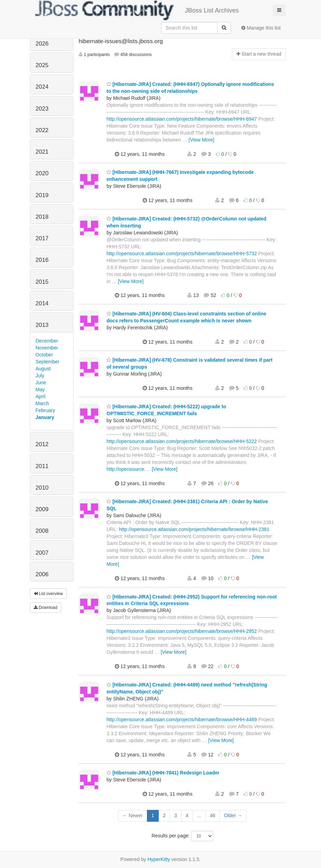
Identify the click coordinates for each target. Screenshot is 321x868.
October (44, 355)
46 (213, 815)
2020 (42, 173)
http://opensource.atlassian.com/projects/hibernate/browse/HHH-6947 (182, 119)
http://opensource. (126, 469)
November (47, 348)
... (199, 815)
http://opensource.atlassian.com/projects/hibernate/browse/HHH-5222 (182, 441)
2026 (42, 44)
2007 (42, 553)
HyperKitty (159, 859)
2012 (42, 444)
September (47, 362)
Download (46, 608)
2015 (42, 282)
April (40, 396)
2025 (42, 65)
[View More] (202, 140)
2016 (42, 260)
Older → (233, 815)
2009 (42, 509)
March (42, 403)
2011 (42, 466)
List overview (48, 594)
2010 (42, 488)
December (47, 341)
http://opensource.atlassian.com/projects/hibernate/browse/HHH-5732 (182, 254)
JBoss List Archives (137, 10)
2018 (42, 217)
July (40, 376)
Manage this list (261, 28)
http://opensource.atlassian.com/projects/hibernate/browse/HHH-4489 (182, 720)
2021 (42, 152)
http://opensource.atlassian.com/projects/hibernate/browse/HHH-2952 (182, 631)
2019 (42, 195)
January (45, 417)
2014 (42, 303)
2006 (42, 574)
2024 (42, 87)
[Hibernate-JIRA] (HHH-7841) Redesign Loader (163, 773)
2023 (42, 109)
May (40, 389)
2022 (42, 130)
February (45, 410)
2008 (42, 531)
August (43, 369)
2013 (42, 325)
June (41, 383)
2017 (42, 238)
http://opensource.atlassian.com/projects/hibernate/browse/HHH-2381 (194, 529)
